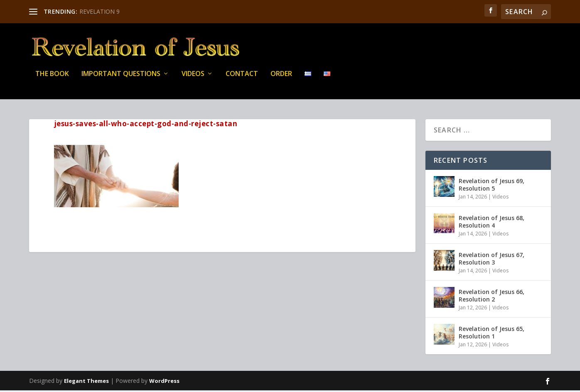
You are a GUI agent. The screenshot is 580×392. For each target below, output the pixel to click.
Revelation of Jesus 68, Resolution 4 (492, 223)
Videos (193, 79)
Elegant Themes (86, 382)
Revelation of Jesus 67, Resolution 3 (492, 260)
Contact (242, 79)
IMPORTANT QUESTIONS (121, 79)
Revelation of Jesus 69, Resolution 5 (492, 186)
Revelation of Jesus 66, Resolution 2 (492, 297)
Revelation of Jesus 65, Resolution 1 (492, 334)
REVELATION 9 (100, 11)
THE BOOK (52, 79)
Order (281, 79)
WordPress (164, 382)
